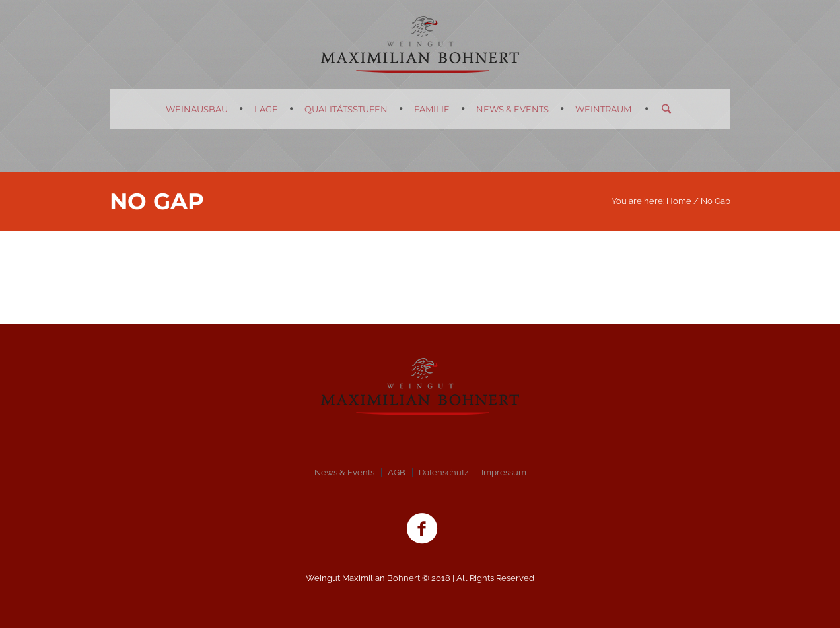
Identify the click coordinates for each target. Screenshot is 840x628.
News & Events (344, 472)
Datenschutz (443, 472)
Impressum (504, 472)
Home (679, 201)
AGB (397, 472)
